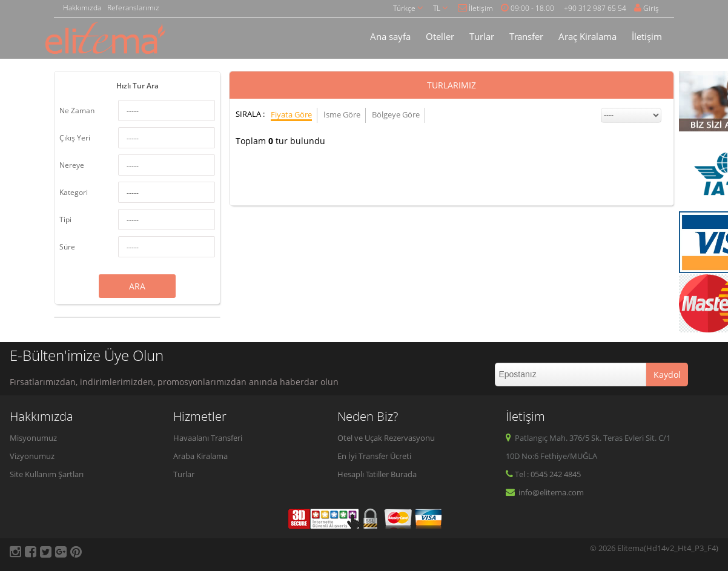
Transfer (526, 36)
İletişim (475, 8)
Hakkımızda (82, 8)
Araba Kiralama (200, 456)
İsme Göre (342, 114)
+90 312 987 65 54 (595, 8)
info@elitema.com (545, 492)
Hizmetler (200, 416)
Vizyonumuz (32, 456)
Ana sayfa (390, 36)
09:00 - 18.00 (528, 8)
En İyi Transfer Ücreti (374, 456)
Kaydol (667, 375)
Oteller (440, 36)
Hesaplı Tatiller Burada (377, 474)
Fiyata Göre (291, 114)
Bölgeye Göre (396, 114)
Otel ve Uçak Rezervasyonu (386, 438)
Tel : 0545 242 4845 (543, 474)
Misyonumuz (33, 438)
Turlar (482, 36)
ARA (137, 286)
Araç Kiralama (587, 36)
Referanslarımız (133, 8)
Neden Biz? (368, 416)
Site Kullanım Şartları (47, 474)
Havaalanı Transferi (208, 438)
